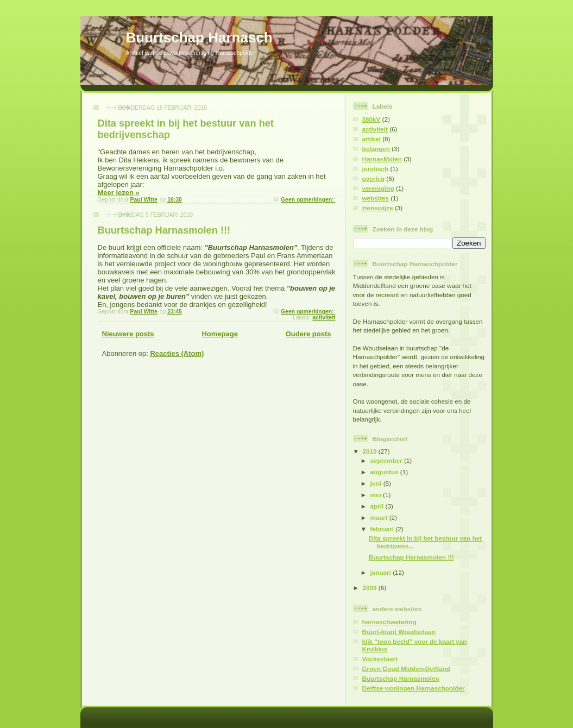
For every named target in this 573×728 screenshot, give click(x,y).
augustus (385, 472)
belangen (376, 149)
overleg (374, 178)
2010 (371, 451)
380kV (371, 119)
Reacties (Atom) (177, 353)
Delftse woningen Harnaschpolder (414, 688)
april (378, 506)
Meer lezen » (119, 193)
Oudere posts (308, 334)
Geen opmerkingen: (308, 200)
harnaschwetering (389, 622)
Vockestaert (380, 659)
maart (380, 517)
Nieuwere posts (128, 334)
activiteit (324, 318)
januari (382, 572)
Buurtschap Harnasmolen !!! (164, 230)
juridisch (376, 169)
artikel (371, 139)
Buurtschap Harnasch (199, 37)
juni (377, 483)
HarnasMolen (382, 159)
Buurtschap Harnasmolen (401, 678)
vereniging (378, 188)
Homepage (219, 334)
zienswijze (378, 208)
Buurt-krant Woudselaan (399, 632)
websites (376, 198)
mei (377, 495)
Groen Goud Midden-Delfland (406, 669)
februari (383, 529)
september (387, 460)
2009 (371, 588)
